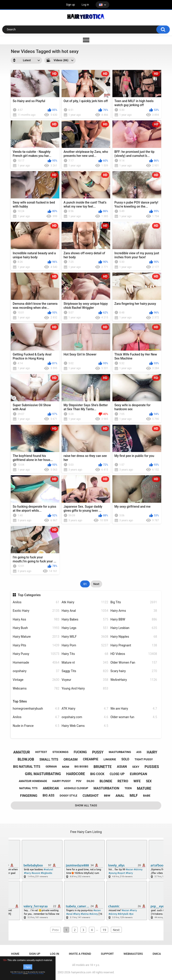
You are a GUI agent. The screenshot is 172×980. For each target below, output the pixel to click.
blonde (106, 781)
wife (137, 781)
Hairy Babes (85, 619)
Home (15, 954)
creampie (91, 759)
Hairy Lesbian (134, 628)
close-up (117, 774)
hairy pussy (62, 781)
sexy (136, 767)
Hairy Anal (85, 611)
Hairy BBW (134, 619)
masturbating (120, 752)
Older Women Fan (134, 663)
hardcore (76, 774)
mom (66, 767)
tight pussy (144, 759)
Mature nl (85, 663)
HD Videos (134, 654)
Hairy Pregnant (134, 645)
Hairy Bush (36, 628)
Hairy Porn (85, 645)
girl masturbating (43, 774)
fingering (29, 796)
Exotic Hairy (36, 611)
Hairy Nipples (134, 637)
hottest (41, 752)
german (51, 767)
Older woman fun (134, 717)
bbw (107, 796)
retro (123, 781)
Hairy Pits (36, 645)
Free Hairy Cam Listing (86, 832)
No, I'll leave (40, 974)
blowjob (26, 759)
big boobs (81, 767)
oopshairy (36, 671)
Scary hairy (134, 671)
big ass (48, 795)
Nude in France (36, 726)
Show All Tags (86, 805)
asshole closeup (76, 788)
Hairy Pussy (36, 654)
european (139, 774)
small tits (49, 759)
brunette (103, 767)
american (51, 788)
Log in (85, 5)
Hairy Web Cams (85, 726)
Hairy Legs (85, 628)
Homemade (36, 663)
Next (96, 584)
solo (125, 759)
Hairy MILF (85, 637)
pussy (98, 752)
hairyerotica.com (81, 972)
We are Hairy (134, 709)
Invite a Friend (80, 954)
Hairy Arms (134, 611)
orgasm (71, 759)
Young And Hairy (85, 689)
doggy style (69, 796)
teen (128, 788)
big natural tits (27, 767)
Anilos (36, 602)
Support (107, 954)
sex (149, 781)
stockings (60, 752)
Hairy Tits (85, 654)
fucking (80, 752)
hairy (152, 752)
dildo (90, 781)
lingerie (110, 759)
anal (120, 796)
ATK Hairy (85, 709)
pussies (152, 767)
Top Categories (29, 595)
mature (144, 788)
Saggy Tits (85, 671)
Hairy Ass (36, 619)
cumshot (91, 796)
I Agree (28, 967)
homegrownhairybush (36, 709)
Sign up (71, 5)
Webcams (36, 689)
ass (139, 752)
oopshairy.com (85, 717)
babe (147, 796)
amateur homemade (33, 781)
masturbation (106, 788)
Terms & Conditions (17, 974)
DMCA (157, 954)
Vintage (36, 680)
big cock (97, 774)
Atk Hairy (85, 602)
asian (122, 767)
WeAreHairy (134, 680)
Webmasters (133, 954)
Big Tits (134, 602)
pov (79, 781)
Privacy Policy (32, 974)
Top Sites (20, 701)
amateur (21, 752)
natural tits (28, 788)
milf (134, 796)
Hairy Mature (36, 637)
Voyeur (85, 680)
